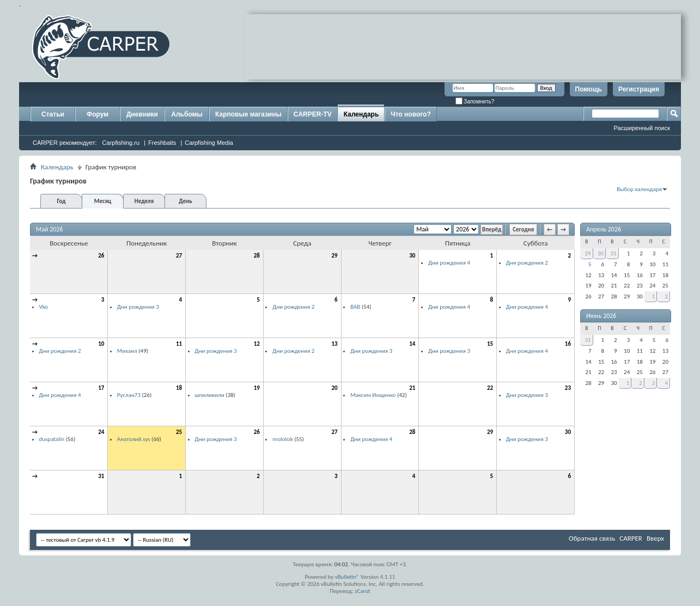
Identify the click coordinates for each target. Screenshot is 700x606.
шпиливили (210, 395)
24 (101, 432)
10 (101, 344)
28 (257, 256)
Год (61, 201)
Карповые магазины (248, 114)
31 (101, 476)
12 (257, 344)
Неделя (144, 201)
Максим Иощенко (373, 395)
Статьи (53, 114)
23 (568, 388)
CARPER (631, 538)
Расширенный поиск (642, 128)
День (185, 201)
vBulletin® (347, 577)
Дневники (142, 114)
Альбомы (187, 114)
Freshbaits (162, 143)
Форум (98, 114)
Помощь (589, 89)
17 (101, 388)
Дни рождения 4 (449, 263)
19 (257, 388)
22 (490, 388)
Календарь (361, 114)
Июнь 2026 (601, 316)
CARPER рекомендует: (65, 143)
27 (179, 256)
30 (412, 256)
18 (179, 388)
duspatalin (52, 439)
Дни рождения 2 (527, 263)
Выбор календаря (639, 189)
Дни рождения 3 (138, 307)
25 (179, 432)
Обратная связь (592, 538)
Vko (44, 307)
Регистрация (639, 89)
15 (490, 344)
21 (412, 388)
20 (334, 388)
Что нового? (410, 114)
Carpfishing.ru (121, 143)
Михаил (127, 351)
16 (568, 344)
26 (101, 256)
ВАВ (355, 307)
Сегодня (523, 229)
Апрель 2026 (604, 229)
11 (179, 344)
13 (334, 344)
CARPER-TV (313, 114)
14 (412, 344)
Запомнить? (475, 102)
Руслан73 (129, 395)
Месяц (103, 201)
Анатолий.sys (134, 439)
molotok (282, 439)
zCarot (363, 591)
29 (334, 256)
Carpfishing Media (209, 143)
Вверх (655, 538)
